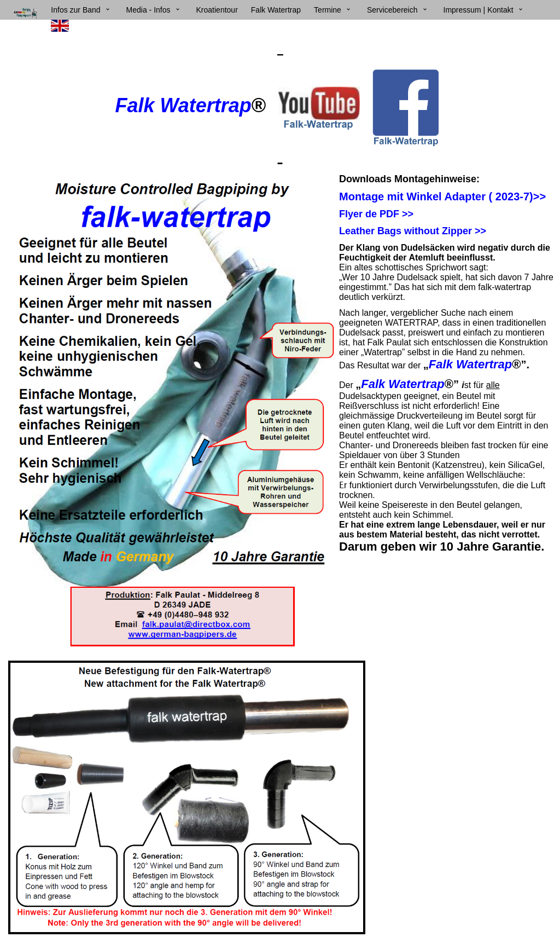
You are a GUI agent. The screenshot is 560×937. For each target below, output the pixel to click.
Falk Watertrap (276, 10)
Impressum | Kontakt (479, 10)
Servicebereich (392, 10)
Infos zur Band (75, 10)
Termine (328, 10)
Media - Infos (148, 10)
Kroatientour (217, 10)
